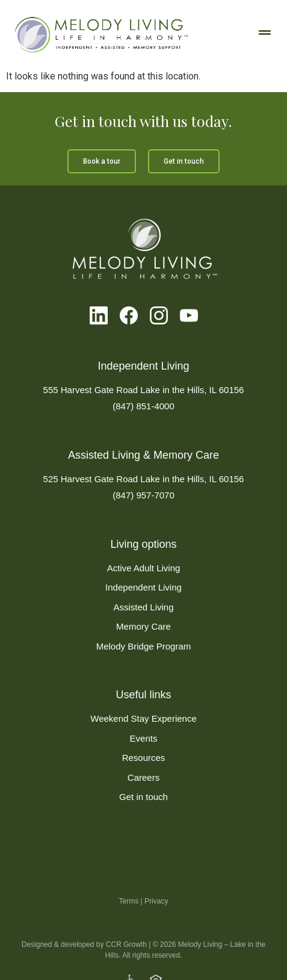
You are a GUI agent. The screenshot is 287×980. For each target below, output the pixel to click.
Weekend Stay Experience (143, 718)
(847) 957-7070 (143, 495)
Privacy (156, 922)
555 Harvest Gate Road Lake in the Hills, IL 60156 (144, 390)
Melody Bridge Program (144, 646)
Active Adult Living (144, 568)
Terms (129, 922)
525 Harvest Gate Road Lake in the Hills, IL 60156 (144, 479)
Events (144, 738)
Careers (143, 777)
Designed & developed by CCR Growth (84, 966)
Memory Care (143, 626)
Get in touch (143, 797)
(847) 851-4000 (143, 406)
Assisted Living (143, 607)
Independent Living (143, 587)
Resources (144, 758)
